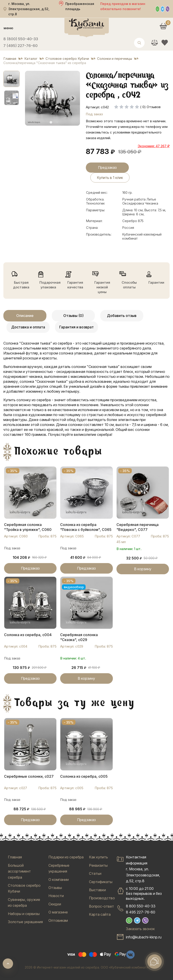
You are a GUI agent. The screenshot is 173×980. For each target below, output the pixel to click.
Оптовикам (58, 920)
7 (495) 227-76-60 (20, 46)
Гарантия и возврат (76, 327)
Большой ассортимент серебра (19, 871)
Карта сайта (100, 914)
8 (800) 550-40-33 (21, 39)
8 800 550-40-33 (141, 906)
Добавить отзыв (122, 316)
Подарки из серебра (66, 857)
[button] (11, 79)
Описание (25, 316)
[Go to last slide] (32, 98)
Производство (102, 898)
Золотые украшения (25, 922)
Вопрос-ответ (101, 906)
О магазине (58, 912)
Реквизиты (98, 865)
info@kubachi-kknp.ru (144, 937)
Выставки (97, 890)
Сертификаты (101, 882)
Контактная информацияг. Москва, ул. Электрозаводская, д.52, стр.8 (143, 869)
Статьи (95, 873)
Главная (15, 857)
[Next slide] (73, 98)
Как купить (98, 857)
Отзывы (55, 888)
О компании (59, 880)
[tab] (51, 122)
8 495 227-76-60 (141, 912)
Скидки (55, 904)
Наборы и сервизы (24, 914)
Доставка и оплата (28, 327)
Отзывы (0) (73, 316)
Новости (56, 896)
